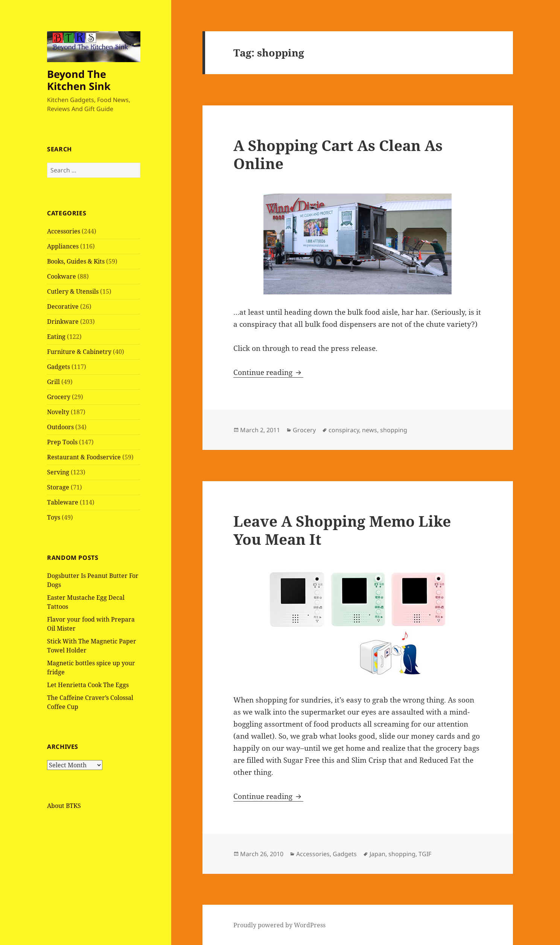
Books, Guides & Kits (76, 261)
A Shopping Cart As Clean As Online (338, 154)
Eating (56, 337)
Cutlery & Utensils (73, 291)
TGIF (425, 854)
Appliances (63, 246)
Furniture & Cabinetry (79, 352)
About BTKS (64, 806)
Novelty (58, 412)
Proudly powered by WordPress (279, 925)
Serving (58, 472)
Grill (53, 382)
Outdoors (60, 427)
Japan (377, 854)
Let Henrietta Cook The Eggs (88, 685)
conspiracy (344, 430)
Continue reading (268, 372)
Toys (54, 517)
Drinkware (63, 322)
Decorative (63, 306)
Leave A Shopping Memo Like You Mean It (342, 530)
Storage (58, 487)
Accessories (64, 231)
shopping (394, 430)
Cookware (62, 276)
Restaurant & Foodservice (84, 457)
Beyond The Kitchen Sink (79, 80)
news (370, 430)
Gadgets (59, 367)
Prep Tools (62, 442)
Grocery (59, 397)
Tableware (63, 502)
